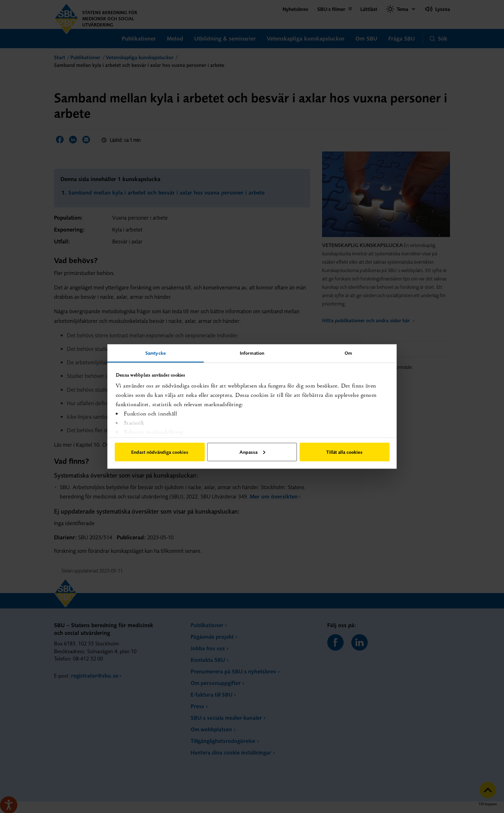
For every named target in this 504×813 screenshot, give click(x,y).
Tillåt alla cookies (344, 452)
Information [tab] (252, 353)
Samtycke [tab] (156, 353)
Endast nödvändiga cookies (160, 452)
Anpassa (252, 452)
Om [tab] (348, 353)
